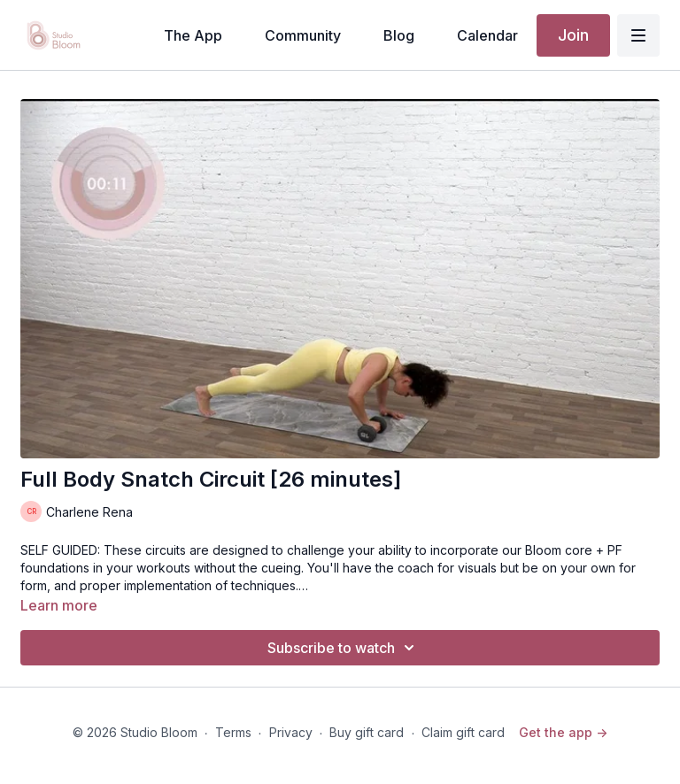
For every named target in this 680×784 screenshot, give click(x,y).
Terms (233, 732)
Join (573, 35)
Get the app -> (563, 732)
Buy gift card (367, 732)
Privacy (291, 732)
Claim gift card (463, 732)
